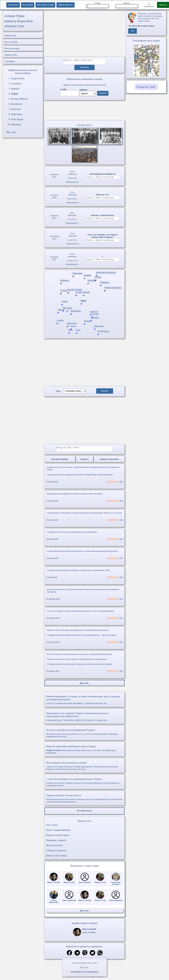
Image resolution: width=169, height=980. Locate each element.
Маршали (16, 124)
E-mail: (98, 5)
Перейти (103, 94)
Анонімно (85, 68)
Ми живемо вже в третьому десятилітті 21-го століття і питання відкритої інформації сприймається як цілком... (85, 735)
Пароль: (127, 5)
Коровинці (17, 104)
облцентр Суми (14, 26)
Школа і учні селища (56, 858)
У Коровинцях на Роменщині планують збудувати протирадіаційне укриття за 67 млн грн (84, 515)
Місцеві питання (54, 847)
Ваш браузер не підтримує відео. (84, 111)
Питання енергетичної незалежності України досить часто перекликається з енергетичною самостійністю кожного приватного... (85, 800)
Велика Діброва (19, 99)
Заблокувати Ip (72, 183)
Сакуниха (16, 83)
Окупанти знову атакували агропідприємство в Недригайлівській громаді (78, 632)
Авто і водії (52, 827)
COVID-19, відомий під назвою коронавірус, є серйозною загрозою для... (85, 702)
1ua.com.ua (13, 5)
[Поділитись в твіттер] (92, 955)
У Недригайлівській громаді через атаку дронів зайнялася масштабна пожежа (79, 666)
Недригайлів (18, 78)
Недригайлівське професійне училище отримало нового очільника (75, 496)
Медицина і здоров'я (56, 842)
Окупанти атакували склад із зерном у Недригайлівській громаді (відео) (77, 661)
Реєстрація (28, 5)
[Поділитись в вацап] (100, 955)
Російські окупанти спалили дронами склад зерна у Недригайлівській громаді (79, 656)
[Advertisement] (85, 34)
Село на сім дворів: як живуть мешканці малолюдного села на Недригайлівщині (80, 613)
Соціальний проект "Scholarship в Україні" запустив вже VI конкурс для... (85, 718)
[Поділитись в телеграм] (77, 955)
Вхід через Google (45, 5)
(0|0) (121, 484)
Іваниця (15, 89)
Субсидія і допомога (56, 852)
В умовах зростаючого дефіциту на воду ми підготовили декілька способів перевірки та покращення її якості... (85, 784)
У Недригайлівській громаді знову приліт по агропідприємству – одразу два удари (81, 637)
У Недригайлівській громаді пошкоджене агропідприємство (72, 534)
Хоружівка (17, 114)
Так (132, 31)
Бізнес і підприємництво (58, 832)
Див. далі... (84, 967)
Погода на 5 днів (146, 87)
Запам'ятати (149, 5)
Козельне (16, 109)
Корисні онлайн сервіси (58, 837)
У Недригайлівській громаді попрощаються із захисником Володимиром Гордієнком (82, 553)
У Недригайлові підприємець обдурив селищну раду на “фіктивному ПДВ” (78, 572)
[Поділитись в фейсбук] (69, 955)
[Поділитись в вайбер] (85, 955)
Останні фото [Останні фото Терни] (84, 126)
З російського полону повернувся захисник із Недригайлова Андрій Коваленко (80, 477)
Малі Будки (17, 119)
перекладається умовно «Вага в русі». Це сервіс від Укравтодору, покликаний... (85, 751)
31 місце (92, 934)
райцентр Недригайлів (19, 21)
